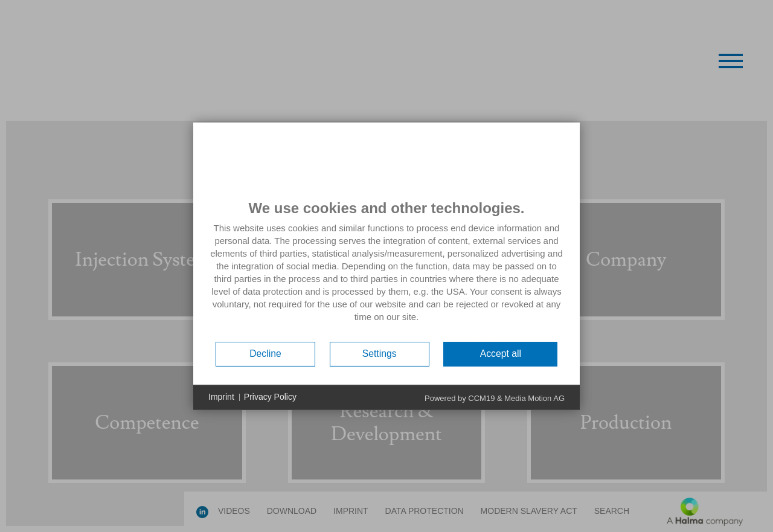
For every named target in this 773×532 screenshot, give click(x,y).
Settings (380, 354)
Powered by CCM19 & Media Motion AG (495, 398)
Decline (265, 354)
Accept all (501, 354)
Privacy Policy (270, 397)
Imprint (221, 397)
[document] (386, 269)
